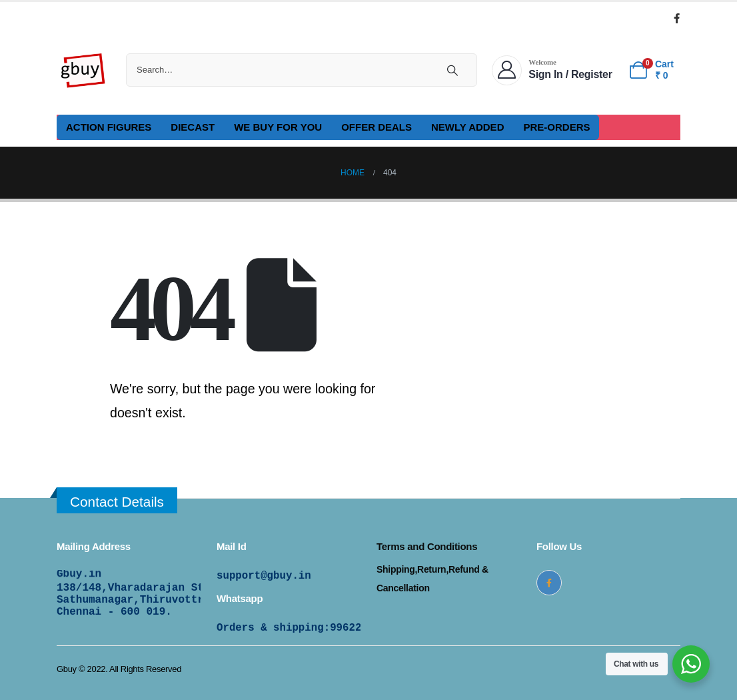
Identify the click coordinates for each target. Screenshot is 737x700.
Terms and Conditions (427, 546)
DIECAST (193, 127)
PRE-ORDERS (556, 127)
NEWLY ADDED (467, 127)
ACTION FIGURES (109, 127)
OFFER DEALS (376, 127)
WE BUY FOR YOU (278, 127)
